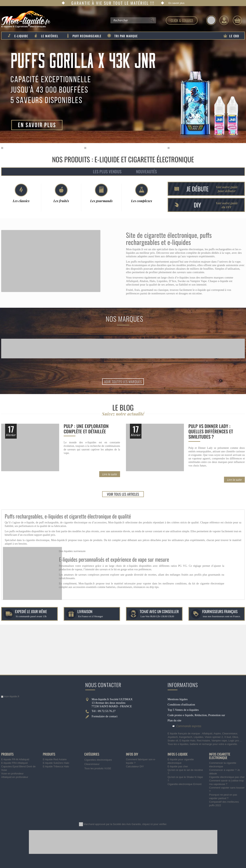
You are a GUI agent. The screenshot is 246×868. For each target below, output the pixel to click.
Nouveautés (146, 172)
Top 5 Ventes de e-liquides (183, 710)
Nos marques (124, 319)
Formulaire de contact (105, 716)
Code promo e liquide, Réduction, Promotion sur (196, 715)
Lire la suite (110, 474)
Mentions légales (178, 699)
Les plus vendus (107, 172)
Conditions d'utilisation (181, 705)
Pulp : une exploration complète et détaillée (86, 429)
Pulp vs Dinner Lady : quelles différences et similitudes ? (211, 431)
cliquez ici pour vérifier (154, 824)
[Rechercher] (151, 21)
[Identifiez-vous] (224, 20)
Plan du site (174, 720)
